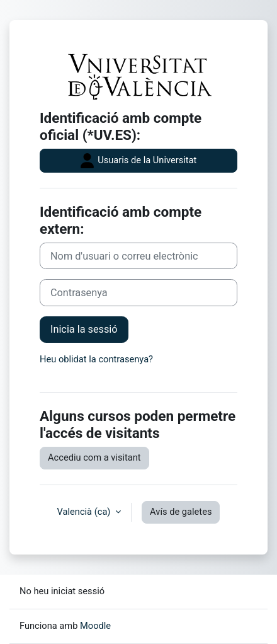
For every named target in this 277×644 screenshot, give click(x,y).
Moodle (95, 626)
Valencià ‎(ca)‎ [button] (85, 512)
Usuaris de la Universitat (139, 161)
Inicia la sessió (84, 329)
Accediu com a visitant (94, 457)
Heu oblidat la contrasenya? (96, 359)
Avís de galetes (181, 512)
